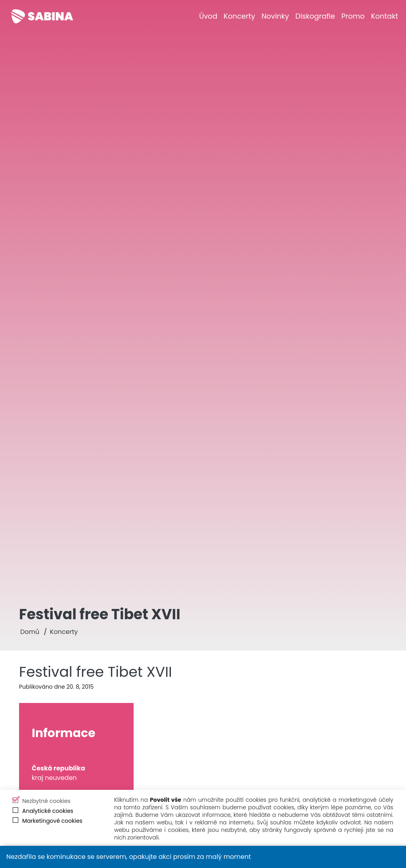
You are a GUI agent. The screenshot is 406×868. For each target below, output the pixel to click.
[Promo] (353, 16)
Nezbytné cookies (46, 801)
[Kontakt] (385, 16)
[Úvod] (208, 16)
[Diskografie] (315, 16)
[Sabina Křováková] (42, 16)
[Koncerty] (239, 16)
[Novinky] (275, 16)
